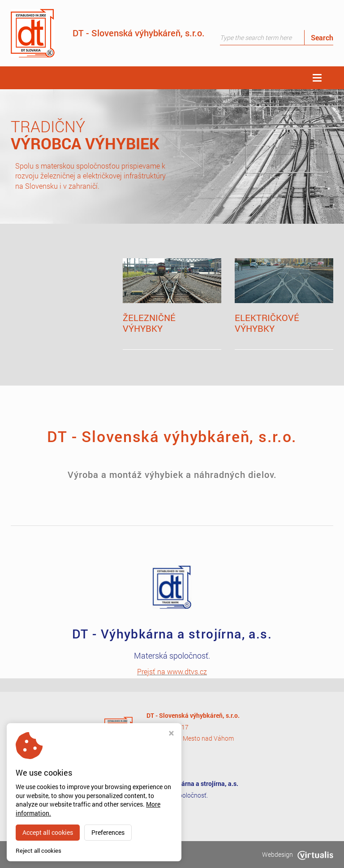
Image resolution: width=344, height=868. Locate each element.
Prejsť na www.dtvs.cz (172, 671)
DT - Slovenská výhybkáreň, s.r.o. (108, 33)
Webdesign (298, 854)
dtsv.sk (72, 854)
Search (322, 37)
